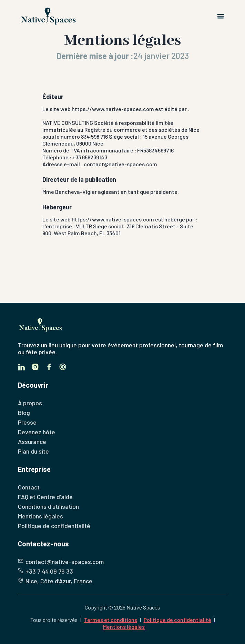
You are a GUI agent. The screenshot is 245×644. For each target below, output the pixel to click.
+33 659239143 (90, 157)
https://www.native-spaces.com (113, 109)
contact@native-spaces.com (120, 164)
